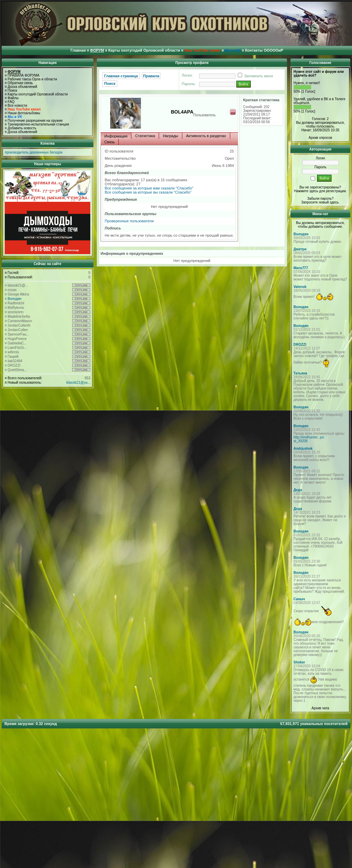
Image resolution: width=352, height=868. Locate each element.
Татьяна (300, 373)
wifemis (13, 352)
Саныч (299, 599)
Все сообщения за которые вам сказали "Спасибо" (149, 188)
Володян (14, 299)
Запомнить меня (254, 76)
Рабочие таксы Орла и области (32, 79)
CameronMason (20, 321)
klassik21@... (18, 285)
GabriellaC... (17, 343)
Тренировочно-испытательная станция (38, 124)
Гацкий (13, 357)
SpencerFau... (18, 334)
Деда (298, 490)
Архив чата (320, 708)
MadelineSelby (19, 317)
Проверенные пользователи (129, 221)
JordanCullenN (19, 325)
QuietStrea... (17, 370)
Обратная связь (20, 83)
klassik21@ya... (78, 383)
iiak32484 (15, 361)
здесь (334, 202)
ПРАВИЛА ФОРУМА (23, 75)
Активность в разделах (206, 136)
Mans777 (301, 268)
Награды (171, 136)
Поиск (12, 90)
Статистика (145, 136)
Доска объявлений (22, 87)
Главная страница (121, 76)
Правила (151, 76)
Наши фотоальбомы (24, 113)
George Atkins (18, 294)
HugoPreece (17, 339)
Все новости (17, 106)
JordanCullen (18, 330)
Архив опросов (320, 138)
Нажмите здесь (306, 191)
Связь (109, 142)
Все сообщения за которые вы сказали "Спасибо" (148, 192)
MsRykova (16, 308)
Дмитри (300, 249)
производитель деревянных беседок (34, 152)
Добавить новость (22, 128)
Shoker (299, 662)
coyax (12, 290)
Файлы (13, 98)
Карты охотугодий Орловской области (38, 94)
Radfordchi (16, 303)
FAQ (11, 102)
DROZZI (14, 365)
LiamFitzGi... (17, 348)
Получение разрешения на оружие (35, 121)
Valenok (300, 287)
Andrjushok (303, 449)
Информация (116, 136)
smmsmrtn (16, 312)
